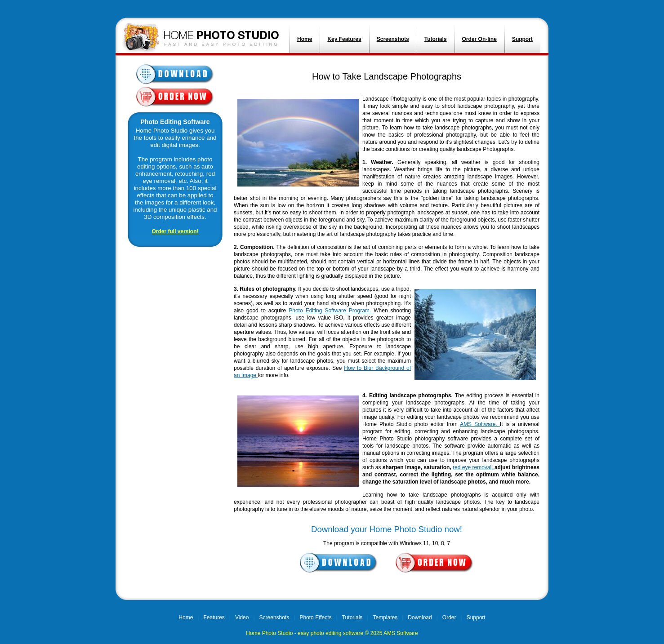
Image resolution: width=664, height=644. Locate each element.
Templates (385, 617)
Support (522, 39)
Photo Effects (315, 617)
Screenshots (393, 39)
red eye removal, (474, 467)
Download (420, 617)
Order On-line (479, 39)
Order (449, 617)
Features (214, 617)
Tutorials (436, 39)
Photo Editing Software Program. (331, 311)
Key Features (344, 39)
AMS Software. (480, 424)
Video (242, 617)
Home (305, 39)
